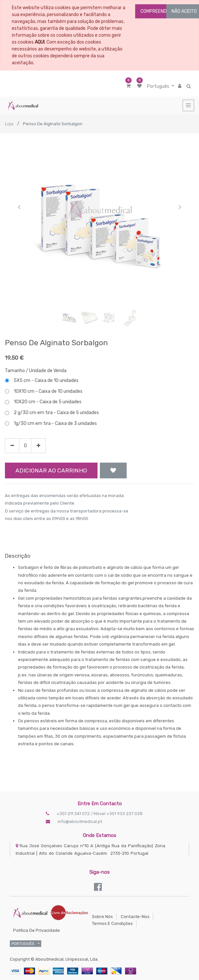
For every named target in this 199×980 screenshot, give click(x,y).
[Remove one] (12, 446)
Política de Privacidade (36, 930)
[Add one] (38, 446)
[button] (19, 207)
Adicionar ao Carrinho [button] (51, 470)
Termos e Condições (112, 923)
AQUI (40, 42)
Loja (9, 124)
